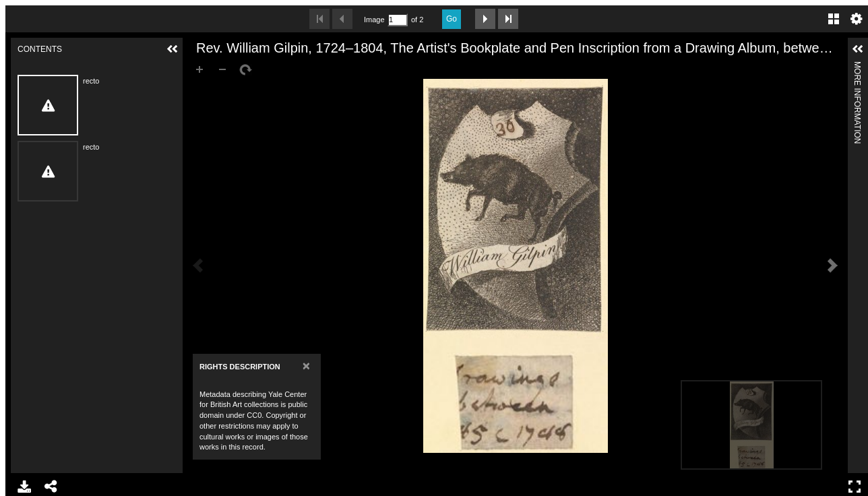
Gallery (834, 19)
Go (452, 19)
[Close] (306, 366)
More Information (857, 67)
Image (374, 20)
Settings (857, 19)
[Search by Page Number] (398, 20)
